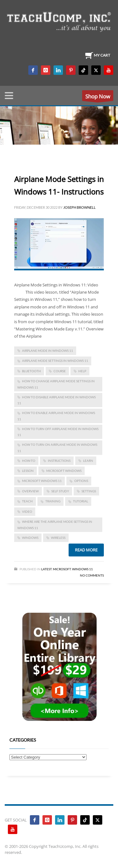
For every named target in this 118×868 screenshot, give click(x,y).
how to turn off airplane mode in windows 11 (58, 432)
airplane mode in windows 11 (48, 351)
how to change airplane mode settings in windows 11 (56, 384)
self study (60, 491)
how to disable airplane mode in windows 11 (56, 400)
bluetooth (31, 371)
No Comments (92, 575)
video (27, 511)
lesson (28, 471)
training (53, 501)
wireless (58, 538)
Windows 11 (82, 569)
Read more (86, 550)
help (82, 371)
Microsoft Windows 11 (42, 481)
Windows (30, 538)
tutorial (81, 501)
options (81, 481)
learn (88, 461)
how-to (29, 461)
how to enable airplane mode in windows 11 (56, 416)
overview (30, 491)
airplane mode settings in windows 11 (55, 361)
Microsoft (62, 569)
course (60, 371)
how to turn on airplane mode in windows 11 (57, 448)
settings (89, 491)
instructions (59, 461)
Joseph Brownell (79, 207)
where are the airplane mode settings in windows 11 (55, 525)
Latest (46, 569)
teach (27, 501)
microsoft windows (64, 471)
